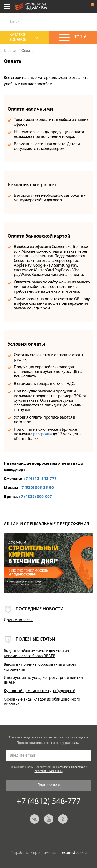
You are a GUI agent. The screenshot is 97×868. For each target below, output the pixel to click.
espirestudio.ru (74, 853)
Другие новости (18, 620)
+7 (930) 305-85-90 (36, 488)
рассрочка (43, 434)
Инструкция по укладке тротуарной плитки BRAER (43, 680)
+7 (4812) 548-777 (80, 6)
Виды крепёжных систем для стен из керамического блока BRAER (36, 654)
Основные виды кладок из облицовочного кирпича (42, 702)
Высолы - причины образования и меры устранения (40, 667)
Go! (86, 22)
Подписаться (48, 785)
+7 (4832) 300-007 (35, 497)
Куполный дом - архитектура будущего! (39, 691)
